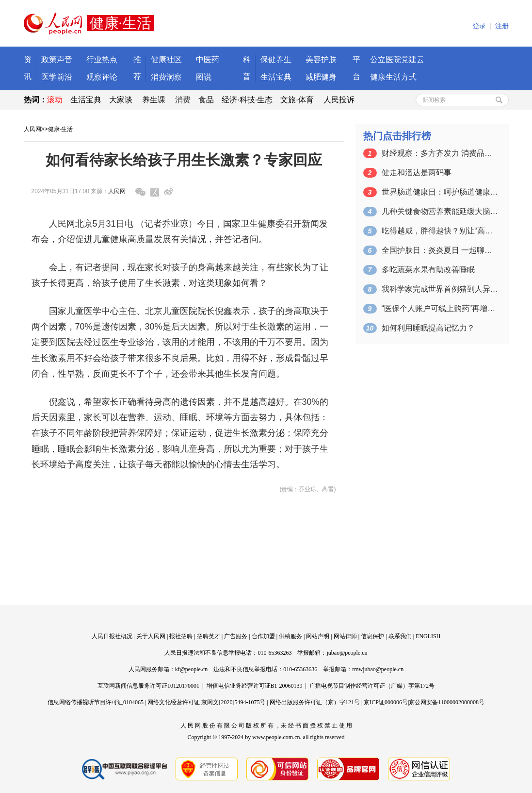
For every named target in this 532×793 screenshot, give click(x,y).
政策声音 (57, 59)
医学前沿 (57, 77)
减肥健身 (321, 77)
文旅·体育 (297, 100)
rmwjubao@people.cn (378, 669)
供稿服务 (290, 636)
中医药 (208, 59)
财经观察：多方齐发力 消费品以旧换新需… (440, 153)
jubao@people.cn (347, 653)
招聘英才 (209, 636)
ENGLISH (428, 636)
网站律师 (345, 636)
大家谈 (121, 100)
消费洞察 (166, 77)
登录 (479, 26)
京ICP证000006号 (386, 702)
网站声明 (318, 636)
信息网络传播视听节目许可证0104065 (96, 702)
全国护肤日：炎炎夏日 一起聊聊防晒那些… (440, 250)
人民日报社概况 (112, 636)
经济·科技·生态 (247, 100)
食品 (206, 100)
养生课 (154, 100)
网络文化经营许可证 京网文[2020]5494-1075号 (206, 702)
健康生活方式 (393, 77)
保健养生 (276, 59)
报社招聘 (181, 636)
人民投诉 (339, 100)
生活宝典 (276, 77)
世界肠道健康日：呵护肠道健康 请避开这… (440, 192)
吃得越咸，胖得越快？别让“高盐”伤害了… (440, 231)
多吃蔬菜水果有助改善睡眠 (428, 270)
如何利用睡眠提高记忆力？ (428, 328)
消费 (183, 100)
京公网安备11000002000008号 (447, 702)
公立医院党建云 (397, 59)
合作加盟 (263, 636)
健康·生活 (60, 129)
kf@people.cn (191, 669)
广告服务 (236, 636)
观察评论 (102, 77)
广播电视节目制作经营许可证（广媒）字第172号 (372, 686)
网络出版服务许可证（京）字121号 (315, 702)
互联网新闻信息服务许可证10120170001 (148, 686)
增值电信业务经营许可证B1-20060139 (255, 686)
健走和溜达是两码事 (417, 173)
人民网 (32, 129)
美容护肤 (321, 59)
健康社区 (166, 59)
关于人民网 (151, 636)
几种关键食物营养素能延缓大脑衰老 (440, 211)
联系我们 (400, 636)
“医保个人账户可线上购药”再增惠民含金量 (440, 308)
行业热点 (102, 59)
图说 (204, 77)
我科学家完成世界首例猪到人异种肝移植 (440, 289)
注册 (502, 26)
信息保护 (372, 636)
